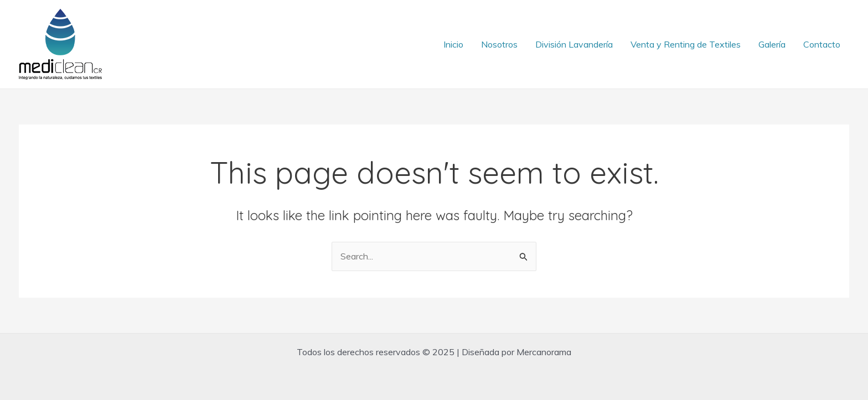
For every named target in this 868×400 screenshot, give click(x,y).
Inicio (453, 44)
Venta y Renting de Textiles (686, 44)
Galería (772, 44)
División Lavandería (574, 44)
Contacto (822, 44)
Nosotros (499, 44)
